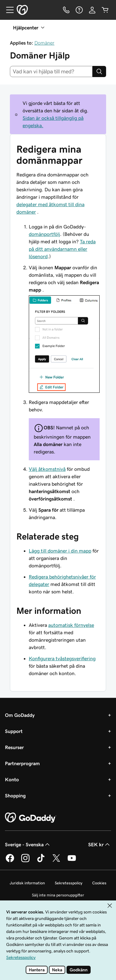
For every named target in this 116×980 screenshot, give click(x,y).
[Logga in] (92, 10)
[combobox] (51, 72)
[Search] (99, 72)
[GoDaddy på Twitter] (56, 861)
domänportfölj (44, 234)
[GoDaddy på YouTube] (72, 861)
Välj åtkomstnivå (47, 469)
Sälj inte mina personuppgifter (58, 895)
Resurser (14, 747)
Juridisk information (27, 883)
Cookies (99, 883)
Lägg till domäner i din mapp (60, 551)
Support (14, 731)
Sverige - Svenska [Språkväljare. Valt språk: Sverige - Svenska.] (28, 844)
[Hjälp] (79, 10)
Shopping (15, 796)
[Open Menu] (7, 10)
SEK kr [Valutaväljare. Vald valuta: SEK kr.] (100, 844)
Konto (12, 779)
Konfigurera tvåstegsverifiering (62, 658)
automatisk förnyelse (71, 625)
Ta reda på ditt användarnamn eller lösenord (62, 249)
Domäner (44, 43)
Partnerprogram (22, 763)
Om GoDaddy (20, 715)
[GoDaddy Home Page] (31, 818)
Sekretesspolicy (69, 883)
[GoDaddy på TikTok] (41, 861)
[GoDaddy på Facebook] (10, 861)
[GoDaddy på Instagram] (25, 861)
